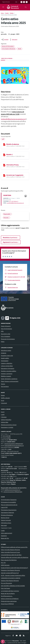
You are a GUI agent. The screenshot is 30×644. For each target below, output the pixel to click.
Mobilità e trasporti (6, 376)
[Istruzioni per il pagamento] (4, 175)
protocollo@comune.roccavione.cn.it (13, 119)
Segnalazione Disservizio (7, 512)
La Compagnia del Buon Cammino (10, 591)
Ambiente (4, 353)
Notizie (12, 13)
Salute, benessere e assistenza (9, 379)
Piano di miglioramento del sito (9, 505)
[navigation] (3, 7)
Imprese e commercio (7, 374)
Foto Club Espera (5, 588)
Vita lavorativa (5, 386)
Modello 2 (9, 154)
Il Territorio (4, 417)
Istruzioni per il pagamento (15, 175)
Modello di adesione (13, 144)
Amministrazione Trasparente (9, 500)
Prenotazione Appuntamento (9, 510)
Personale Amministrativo (8, 339)
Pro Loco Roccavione (6, 583)
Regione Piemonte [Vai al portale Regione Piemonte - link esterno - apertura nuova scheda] (6, 2)
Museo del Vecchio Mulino (8, 593)
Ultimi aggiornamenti (7, 533)
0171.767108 (7, 436)
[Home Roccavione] (14, 7)
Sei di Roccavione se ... (7, 596)
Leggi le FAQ (4, 507)
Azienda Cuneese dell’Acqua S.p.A (10, 573)
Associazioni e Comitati (7, 427)
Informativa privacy (6, 523)
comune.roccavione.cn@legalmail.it (14, 444)
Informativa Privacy (12, 165)
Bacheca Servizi (5, 518)
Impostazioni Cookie (6, 528)
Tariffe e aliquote (5, 398)
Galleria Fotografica (6, 420)
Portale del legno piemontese (9, 601)
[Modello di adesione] (4, 145)
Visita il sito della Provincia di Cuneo (10, 552)
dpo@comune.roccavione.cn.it (12, 490)
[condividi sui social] (5, 40)
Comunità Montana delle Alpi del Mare (11, 555)
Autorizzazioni (5, 361)
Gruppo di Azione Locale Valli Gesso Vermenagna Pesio (15, 568)
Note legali (4, 525)
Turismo (3, 384)
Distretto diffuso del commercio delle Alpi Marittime (15, 557)
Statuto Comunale (6, 520)
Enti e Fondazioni (6, 336)
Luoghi (3, 414)
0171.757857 (7, 438)
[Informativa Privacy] (4, 165)
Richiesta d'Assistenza (7, 515)
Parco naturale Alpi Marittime (9, 560)
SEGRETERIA (7, 195)
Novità (7, 13)
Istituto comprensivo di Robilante (10, 599)
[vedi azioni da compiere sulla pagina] (13, 40)
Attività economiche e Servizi (9, 425)
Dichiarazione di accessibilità (8, 502)
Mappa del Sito (5, 538)
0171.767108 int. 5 (14, 201)
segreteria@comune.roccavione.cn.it (15, 203)
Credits (3, 531)
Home (2, 13)
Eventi (3, 412)
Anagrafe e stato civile (7, 356)
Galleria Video (5, 422)
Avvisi (3, 400)
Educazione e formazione (8, 368)
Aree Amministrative (6, 329)
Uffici (2, 331)
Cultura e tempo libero (7, 366)
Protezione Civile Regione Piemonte (10, 570)
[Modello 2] (4, 155)
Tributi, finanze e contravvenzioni (10, 381)
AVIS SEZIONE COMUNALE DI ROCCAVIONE (13, 586)
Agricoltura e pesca (6, 350)
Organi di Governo (6, 326)
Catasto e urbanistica (7, 363)
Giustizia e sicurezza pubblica (9, 371)
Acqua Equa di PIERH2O (7, 604)
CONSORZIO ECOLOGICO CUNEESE (11, 578)
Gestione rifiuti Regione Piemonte (10, 581)
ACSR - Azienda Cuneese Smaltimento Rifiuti (13, 575)
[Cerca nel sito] (26, 7)
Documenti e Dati (6, 334)
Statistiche (4, 536)
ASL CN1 (3, 563)
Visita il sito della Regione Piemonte (10, 550)
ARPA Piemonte (5, 565)
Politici (3, 342)
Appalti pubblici (5, 358)
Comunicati (4, 403)
